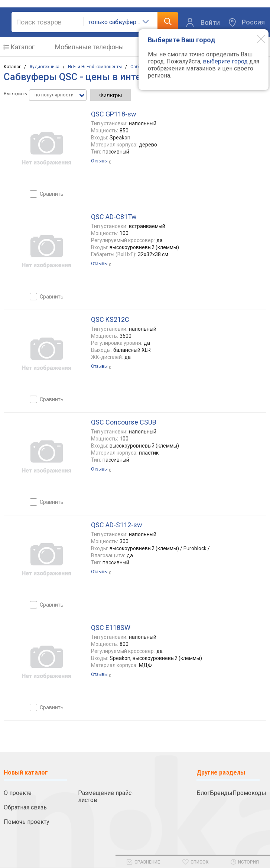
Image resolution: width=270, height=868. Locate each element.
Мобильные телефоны (90, 47)
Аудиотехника (44, 67)
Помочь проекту (27, 822)
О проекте (18, 793)
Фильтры (110, 95)
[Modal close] (256, 39)
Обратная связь (25, 807)
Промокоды (249, 793)
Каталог (22, 47)
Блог (203, 793)
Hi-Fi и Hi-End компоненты (95, 67)
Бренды (221, 793)
